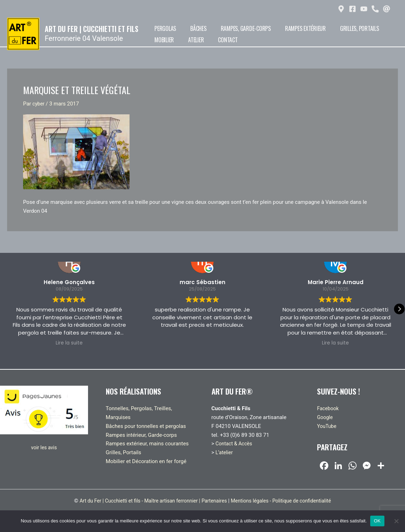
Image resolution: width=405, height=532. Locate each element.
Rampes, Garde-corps (228, 28)
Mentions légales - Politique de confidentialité (286, 501)
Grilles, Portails (329, 28)
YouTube (327, 426)
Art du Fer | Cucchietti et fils (92, 29)
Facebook (329, 408)
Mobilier (365, 28)
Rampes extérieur (281, 28)
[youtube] (365, 9)
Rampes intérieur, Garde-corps (141, 435)
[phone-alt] (376, 9)
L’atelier (225, 452)
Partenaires (215, 501)
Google (325, 417)
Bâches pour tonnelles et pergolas (146, 426)
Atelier (159, 40)
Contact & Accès (235, 444)
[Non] (396, 521)
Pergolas (162, 28)
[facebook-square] (353, 9)
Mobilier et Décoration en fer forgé (146, 461)
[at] (387, 9)
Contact (184, 40)
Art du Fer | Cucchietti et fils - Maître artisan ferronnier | (135, 501)
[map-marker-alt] (342, 9)
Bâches (188, 28)
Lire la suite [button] (69, 343)
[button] (399, 309)
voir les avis (44, 447)
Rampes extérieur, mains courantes (147, 444)
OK (377, 521)
